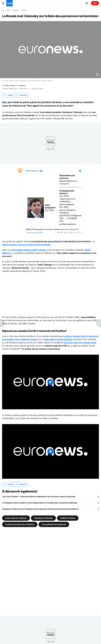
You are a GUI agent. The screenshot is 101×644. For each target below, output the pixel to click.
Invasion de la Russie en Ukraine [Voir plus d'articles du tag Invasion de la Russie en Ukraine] (20, 524)
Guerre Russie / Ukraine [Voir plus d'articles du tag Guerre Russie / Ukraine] (16, 518)
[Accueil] (3, 10)
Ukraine (24, 10)
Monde (16, 10)
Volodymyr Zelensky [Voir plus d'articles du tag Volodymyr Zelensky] (43, 518)
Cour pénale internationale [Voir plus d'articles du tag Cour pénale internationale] (54, 524)
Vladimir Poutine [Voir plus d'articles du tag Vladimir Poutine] (68, 518)
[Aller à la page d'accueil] (9, 3)
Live (95, 3)
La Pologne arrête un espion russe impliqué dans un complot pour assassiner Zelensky (40, 503)
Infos (8, 10)
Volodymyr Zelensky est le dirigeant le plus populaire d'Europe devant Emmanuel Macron (41, 509)
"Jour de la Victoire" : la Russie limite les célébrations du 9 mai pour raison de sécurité (39, 496)
